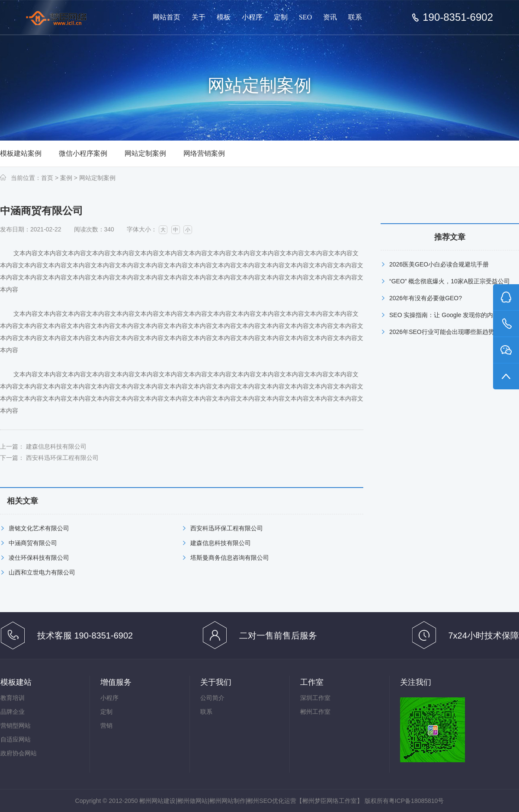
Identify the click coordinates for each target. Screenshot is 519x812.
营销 (106, 725)
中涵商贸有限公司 (33, 543)
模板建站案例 (21, 153)
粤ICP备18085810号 (416, 801)
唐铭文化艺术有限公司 (39, 528)
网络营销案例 (204, 153)
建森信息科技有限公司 (56, 446)
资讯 (330, 17)
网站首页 (167, 17)
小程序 (252, 17)
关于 (199, 17)
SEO (305, 17)
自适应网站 (16, 739)
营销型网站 (16, 725)
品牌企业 (13, 712)
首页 (47, 178)
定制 (281, 17)
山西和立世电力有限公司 (42, 572)
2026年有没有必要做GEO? (426, 298)
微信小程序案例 (83, 153)
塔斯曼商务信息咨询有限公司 (230, 558)
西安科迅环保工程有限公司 (62, 458)
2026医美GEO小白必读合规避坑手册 (439, 264)
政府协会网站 (19, 753)
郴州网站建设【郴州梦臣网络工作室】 (64, 18)
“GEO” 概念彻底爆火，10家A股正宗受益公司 (450, 281)
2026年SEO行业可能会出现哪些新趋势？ (445, 332)
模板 (224, 17)
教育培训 (13, 698)
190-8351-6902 (458, 17)
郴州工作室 (315, 712)
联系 (355, 17)
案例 (66, 178)
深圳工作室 (315, 698)
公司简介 (212, 698)
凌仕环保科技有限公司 (39, 558)
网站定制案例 (145, 153)
